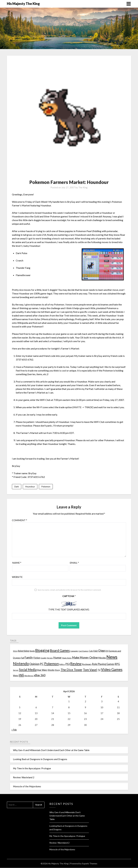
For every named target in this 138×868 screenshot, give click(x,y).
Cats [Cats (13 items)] (91, 651)
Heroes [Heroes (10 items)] (50, 658)
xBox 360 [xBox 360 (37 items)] (40, 676)
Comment (20, 520)
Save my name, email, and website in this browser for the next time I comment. (69, 590)
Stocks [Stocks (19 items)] (51, 670)
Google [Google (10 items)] (44, 658)
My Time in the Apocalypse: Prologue (32, 768)
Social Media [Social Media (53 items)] (28, 670)
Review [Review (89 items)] (76, 664)
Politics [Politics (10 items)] (62, 664)
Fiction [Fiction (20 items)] (37, 658)
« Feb (14, 730)
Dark (17, 487)
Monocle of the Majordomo (27, 787)
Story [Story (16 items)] (58, 670)
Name (17, 563)
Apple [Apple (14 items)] (32, 651)
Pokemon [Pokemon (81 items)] (51, 664)
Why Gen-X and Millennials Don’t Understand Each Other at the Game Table (51, 750)
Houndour (30, 487)
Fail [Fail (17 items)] (22, 658)
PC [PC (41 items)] (42, 664)
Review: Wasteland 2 (24, 778)
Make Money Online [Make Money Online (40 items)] (85, 658)
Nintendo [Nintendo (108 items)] (21, 664)
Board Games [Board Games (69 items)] (60, 651)
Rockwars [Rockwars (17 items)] (87, 664)
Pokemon (46, 487)
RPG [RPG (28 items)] (117, 664)
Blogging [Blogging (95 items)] (42, 650)
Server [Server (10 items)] (16, 670)
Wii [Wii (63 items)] (21, 675)
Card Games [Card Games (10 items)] (83, 651)
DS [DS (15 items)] (107, 651)
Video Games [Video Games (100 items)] (112, 670)
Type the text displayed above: (69, 610)
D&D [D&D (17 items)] (96, 651)
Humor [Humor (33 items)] (57, 658)
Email (74, 563)
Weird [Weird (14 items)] (16, 676)
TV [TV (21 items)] (99, 670)
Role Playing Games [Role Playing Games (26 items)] (103, 664)
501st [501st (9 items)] (15, 651)
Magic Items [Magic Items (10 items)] (67, 658)
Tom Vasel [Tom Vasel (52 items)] (90, 670)
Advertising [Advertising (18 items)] (23, 651)
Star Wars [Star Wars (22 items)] (42, 670)
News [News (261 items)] (112, 657)
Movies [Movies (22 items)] (102, 658)
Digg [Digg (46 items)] (102, 651)
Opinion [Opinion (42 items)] (34, 664)
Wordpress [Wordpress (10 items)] (29, 676)
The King (83, 187)
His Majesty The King (23, 4)
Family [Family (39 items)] (29, 658)
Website (17, 577)
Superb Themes (90, 864)
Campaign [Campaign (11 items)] (74, 651)
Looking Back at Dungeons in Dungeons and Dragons (40, 759)
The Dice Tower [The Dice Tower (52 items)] (72, 670)
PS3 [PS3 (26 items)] (68, 664)
